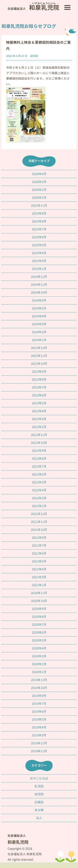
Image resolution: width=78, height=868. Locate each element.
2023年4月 (39, 411)
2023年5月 (39, 403)
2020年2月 (39, 664)
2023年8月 (39, 380)
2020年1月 (39, 672)
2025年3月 (39, 261)
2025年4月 (39, 253)
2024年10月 (39, 293)
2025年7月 (39, 229)
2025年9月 (39, 213)
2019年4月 (39, 727)
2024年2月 (39, 332)
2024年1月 (39, 340)
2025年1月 (39, 269)
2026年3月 (39, 182)
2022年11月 (39, 435)
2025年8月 (39, 221)
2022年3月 (39, 498)
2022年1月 (39, 506)
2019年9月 (39, 696)
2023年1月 (39, 427)
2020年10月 (39, 601)
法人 (39, 818)
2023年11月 (39, 356)
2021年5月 (39, 561)
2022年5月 (39, 482)
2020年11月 (39, 593)
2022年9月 (39, 451)
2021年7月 (39, 546)
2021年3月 (39, 577)
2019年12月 (39, 680)
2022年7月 (39, 466)
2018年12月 (39, 743)
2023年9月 (39, 372)
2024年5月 (39, 308)
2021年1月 (39, 585)
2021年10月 (39, 530)
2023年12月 (39, 348)
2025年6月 (39, 237)
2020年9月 (39, 609)
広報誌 (39, 802)
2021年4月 (39, 569)
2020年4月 (39, 648)
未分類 (39, 810)
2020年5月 (39, 640)
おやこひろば (39, 778)
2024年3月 (39, 324)
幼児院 (34, 56)
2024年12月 (39, 277)
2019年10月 (39, 688)
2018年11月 (39, 751)
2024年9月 (39, 300)
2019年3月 (39, 735)
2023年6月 (39, 395)
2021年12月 (39, 514)
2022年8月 (39, 459)
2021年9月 (39, 538)
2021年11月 (39, 522)
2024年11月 (39, 285)
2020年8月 (39, 617)
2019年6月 (39, 712)
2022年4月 (39, 490)
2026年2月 (39, 190)
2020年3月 (39, 656)
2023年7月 (39, 387)
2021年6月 (39, 553)
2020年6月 (39, 633)
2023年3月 (39, 419)
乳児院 (39, 786)
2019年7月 (39, 704)
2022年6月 (39, 474)
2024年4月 (39, 316)
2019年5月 (39, 719)
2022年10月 (39, 443)
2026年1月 (39, 198)
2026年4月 (39, 174)
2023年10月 (39, 364)
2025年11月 (39, 206)
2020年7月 (39, 625)
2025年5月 (39, 245)
